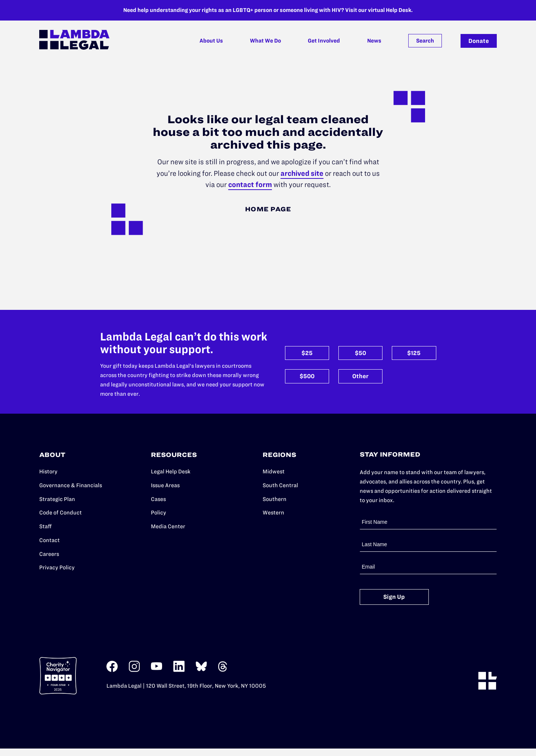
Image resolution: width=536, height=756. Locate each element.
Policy (159, 513)
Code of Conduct (61, 513)
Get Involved (324, 41)
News (374, 41)
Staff (45, 526)
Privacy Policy (57, 567)
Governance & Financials (71, 485)
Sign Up (394, 597)
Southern (275, 499)
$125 (414, 353)
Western (273, 513)
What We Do (265, 41)
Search (425, 41)
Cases (158, 499)
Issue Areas (165, 485)
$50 (360, 353)
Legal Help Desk (171, 472)
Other (360, 376)
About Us (211, 41)
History (48, 472)
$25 (307, 353)
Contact (49, 540)
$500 (307, 376)
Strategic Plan (57, 499)
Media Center (168, 526)
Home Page (268, 209)
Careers (49, 554)
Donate (479, 41)
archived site (302, 173)
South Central (280, 485)
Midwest (274, 472)
